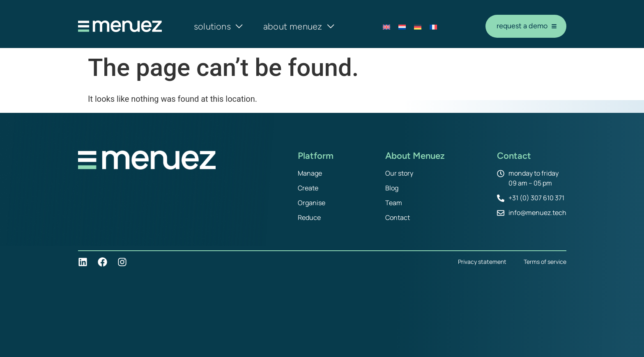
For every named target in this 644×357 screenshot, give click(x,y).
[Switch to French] (433, 26)
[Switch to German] (418, 26)
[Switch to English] (386, 26)
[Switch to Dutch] (402, 26)
